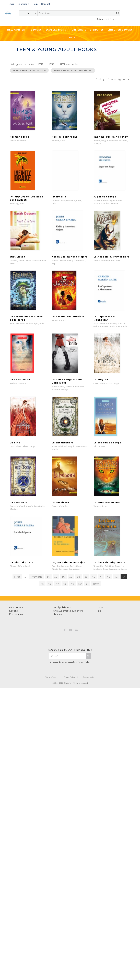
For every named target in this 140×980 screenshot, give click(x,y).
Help (98, 618)
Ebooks (36, 30)
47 (57, 591)
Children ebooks (120, 30)
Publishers (78, 30)
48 (65, 591)
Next (96, 591)
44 (124, 584)
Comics (70, 37)
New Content (17, 30)
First (17, 584)
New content (16, 615)
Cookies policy (89, 684)
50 (80, 591)
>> (88, 663)
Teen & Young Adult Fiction (29, 70)
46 (50, 591)
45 (42, 591)
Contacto (101, 615)
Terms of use (51, 684)
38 (79, 584)
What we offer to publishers (68, 618)
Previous (37, 584)
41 (101, 584)
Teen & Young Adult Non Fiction (73, 70)
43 (116, 584)
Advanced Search (108, 19)
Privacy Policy (84, 669)
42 (109, 584)
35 (56, 584)
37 (71, 584)
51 (87, 591)
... (25, 584)
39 (86, 584)
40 (94, 584)
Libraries (97, 30)
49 (72, 591)
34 (48, 584)
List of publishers (62, 615)
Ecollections (56, 30)
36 (63, 584)
